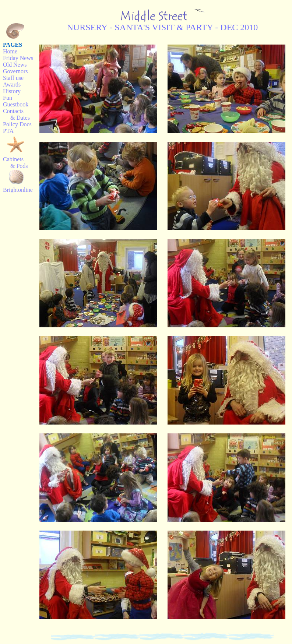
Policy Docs (17, 124)
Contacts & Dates (16, 114)
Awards (12, 85)
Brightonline (18, 190)
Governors (15, 71)
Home (10, 51)
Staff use (13, 78)
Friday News (18, 58)
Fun (8, 98)
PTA (8, 131)
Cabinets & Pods (15, 163)
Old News (15, 65)
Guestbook (16, 104)
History (12, 91)
